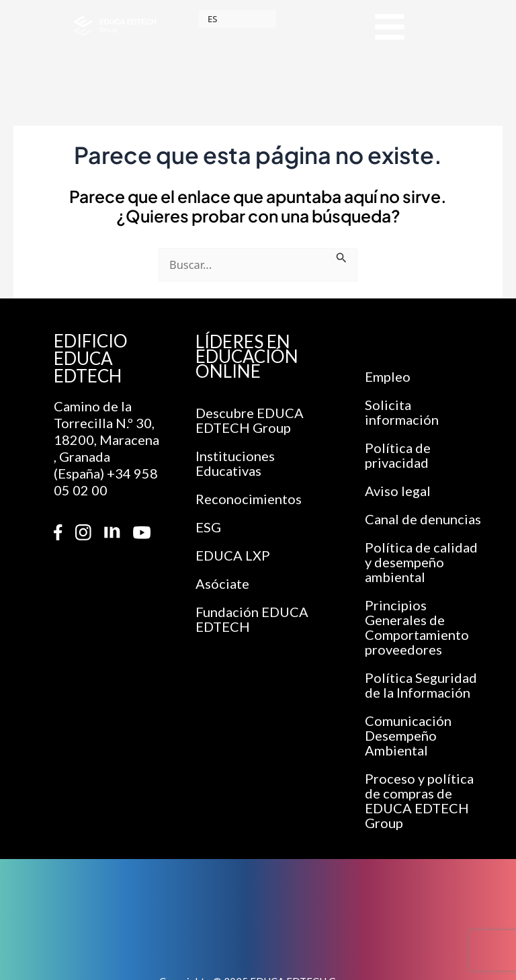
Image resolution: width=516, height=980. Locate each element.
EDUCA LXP (233, 555)
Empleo (388, 376)
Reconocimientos (249, 499)
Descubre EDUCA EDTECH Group (250, 420)
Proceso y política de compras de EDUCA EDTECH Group (419, 801)
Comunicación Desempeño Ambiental (408, 735)
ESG (208, 527)
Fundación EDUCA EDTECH (252, 619)
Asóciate (222, 583)
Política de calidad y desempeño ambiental (421, 562)
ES (212, 19)
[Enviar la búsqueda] (342, 256)
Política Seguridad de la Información (421, 685)
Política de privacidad (398, 455)
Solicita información (402, 412)
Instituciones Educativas (235, 463)
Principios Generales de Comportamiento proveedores (417, 627)
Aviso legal (398, 491)
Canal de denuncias (423, 519)
